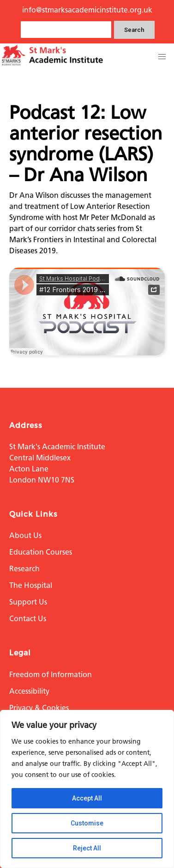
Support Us (28, 602)
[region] (87, 789)
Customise (87, 823)
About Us (25, 535)
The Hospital (31, 585)
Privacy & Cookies (39, 708)
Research (24, 569)
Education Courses (41, 552)
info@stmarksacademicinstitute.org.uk (87, 10)
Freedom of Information (51, 675)
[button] (162, 57)
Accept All (87, 798)
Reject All (87, 848)
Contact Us (28, 619)
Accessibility (29, 691)
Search (134, 30)
